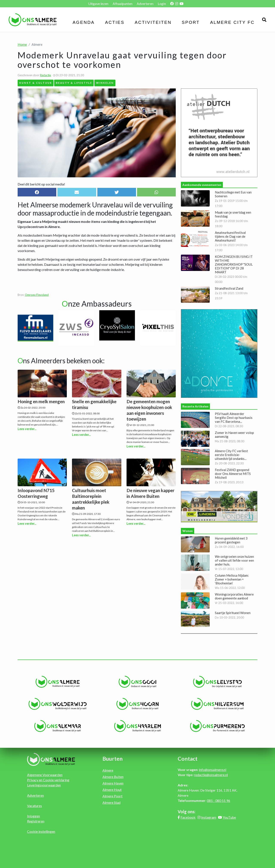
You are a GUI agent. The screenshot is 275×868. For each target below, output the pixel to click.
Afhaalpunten (122, 4)
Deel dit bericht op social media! (41, 184)
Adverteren (145, 4)
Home (22, 44)
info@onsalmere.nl (213, 770)
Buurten (113, 759)
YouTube (229, 817)
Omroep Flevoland (37, 295)
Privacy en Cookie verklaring (48, 780)
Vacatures (34, 806)
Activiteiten (153, 22)
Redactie (45, 75)
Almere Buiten (113, 777)
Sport (191, 22)
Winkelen (105, 83)
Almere (108, 770)
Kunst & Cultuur (36, 83)
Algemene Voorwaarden (45, 775)
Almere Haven (113, 783)
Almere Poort (112, 796)
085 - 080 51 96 (218, 800)
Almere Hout (112, 790)
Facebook (188, 817)
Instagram (209, 817)
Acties (115, 22)
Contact (188, 759)
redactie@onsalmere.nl (211, 775)
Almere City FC (232, 22)
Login (162, 4)
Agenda (84, 22)
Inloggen (34, 816)
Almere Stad (112, 802)
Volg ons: (187, 812)
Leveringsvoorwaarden (44, 785)
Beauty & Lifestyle (74, 83)
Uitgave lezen (98, 4)
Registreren (36, 821)
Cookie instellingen (41, 831)
